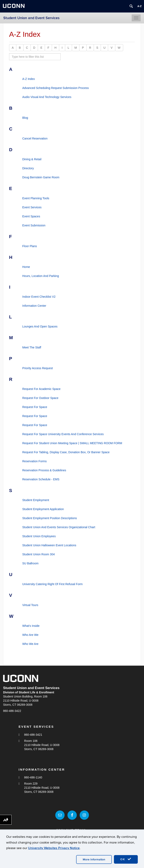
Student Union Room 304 (38, 554)
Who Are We (30, 635)
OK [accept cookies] (126, 859)
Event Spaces (31, 216)
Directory (28, 168)
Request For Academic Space (41, 389)
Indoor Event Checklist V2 (39, 297)
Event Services (32, 207)
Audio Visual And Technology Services (47, 97)
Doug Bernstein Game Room (41, 177)
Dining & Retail (32, 159)
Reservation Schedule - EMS (41, 479)
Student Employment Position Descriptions (50, 518)
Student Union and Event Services (31, 18)
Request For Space (35, 407)
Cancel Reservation (35, 138)
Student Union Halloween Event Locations (49, 545)
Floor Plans (30, 246)
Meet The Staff (32, 347)
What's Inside (31, 626)
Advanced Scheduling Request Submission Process (55, 88)
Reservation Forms (34, 461)
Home (26, 267)
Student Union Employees (39, 536)
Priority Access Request (38, 368)
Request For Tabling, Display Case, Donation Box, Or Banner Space (66, 452)
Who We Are (30, 644)
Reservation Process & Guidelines (44, 470)
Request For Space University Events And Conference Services (63, 434)
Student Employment (36, 500)
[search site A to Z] (35, 57)
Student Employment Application (43, 509)
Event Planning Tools (36, 198)
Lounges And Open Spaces (40, 326)
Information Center (34, 306)
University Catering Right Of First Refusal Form (53, 584)
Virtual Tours (30, 605)
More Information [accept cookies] (94, 859)
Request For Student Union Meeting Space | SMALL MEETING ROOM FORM (72, 443)
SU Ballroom (30, 563)
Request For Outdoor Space (40, 398)
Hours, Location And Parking (41, 276)
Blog (25, 118)
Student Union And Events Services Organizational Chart (59, 527)
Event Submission (34, 225)
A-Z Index (29, 79)
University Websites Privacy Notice (54, 848)
